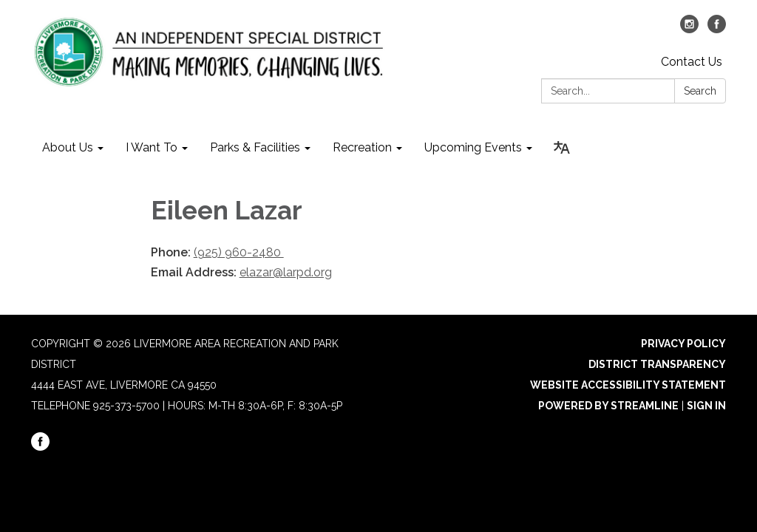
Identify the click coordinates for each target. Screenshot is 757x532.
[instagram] (689, 29)
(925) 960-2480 (239, 252)
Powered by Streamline (608, 406)
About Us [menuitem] (68, 147)
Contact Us (692, 62)
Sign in (706, 406)
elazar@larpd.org (286, 272)
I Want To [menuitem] (152, 147)
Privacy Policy (683, 344)
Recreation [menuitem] (362, 147)
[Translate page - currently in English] (562, 148)
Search (700, 91)
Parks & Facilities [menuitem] (255, 147)
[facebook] (717, 29)
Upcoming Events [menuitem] (473, 147)
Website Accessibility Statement (628, 385)
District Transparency (657, 364)
